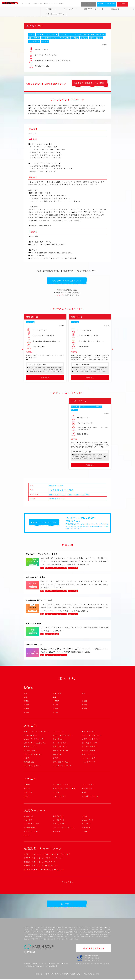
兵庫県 (26, 709)
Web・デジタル (59, 824)
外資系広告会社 (59, 817)
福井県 (55, 713)
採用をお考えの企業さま (110, 9)
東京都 (26, 702)
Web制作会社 (87, 789)
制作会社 (27, 789)
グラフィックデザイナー (91, 740)
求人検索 (123, 3)
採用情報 (34, 965)
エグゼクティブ (59, 821)
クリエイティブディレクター (35, 740)
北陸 (55, 698)
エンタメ (27, 836)
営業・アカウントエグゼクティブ (36, 732)
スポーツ (85, 832)
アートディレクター (60, 743)
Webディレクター (56, 486)
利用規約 (52, 965)
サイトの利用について (64, 965)
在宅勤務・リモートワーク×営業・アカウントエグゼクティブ (47, 855)
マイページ (59, 296)
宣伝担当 (56, 759)
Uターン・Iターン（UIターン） (64, 828)
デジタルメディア (60, 797)
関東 (26, 694)
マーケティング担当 (89, 759)
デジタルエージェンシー (62, 785)
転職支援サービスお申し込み (106, 3)
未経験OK (57, 832)
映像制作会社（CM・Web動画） (65, 789)
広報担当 (27, 759)
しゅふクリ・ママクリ (32, 832)
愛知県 (84, 702)
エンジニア (86, 824)
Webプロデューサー (60, 751)
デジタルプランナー (89, 747)
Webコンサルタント (60, 747)
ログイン (88, 3)
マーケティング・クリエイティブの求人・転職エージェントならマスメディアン (68, 975)
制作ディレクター (88, 732)
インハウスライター (89, 762)
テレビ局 (56, 793)
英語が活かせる (30, 828)
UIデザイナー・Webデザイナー (36, 743)
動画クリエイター (31, 747)
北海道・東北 (60, 499)
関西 (84, 694)
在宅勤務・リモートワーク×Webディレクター (41, 866)
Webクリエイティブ (31, 824)
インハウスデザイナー (32, 766)
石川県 (84, 709)
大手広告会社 (29, 817)
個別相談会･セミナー (54, 9)
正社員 (84, 817)
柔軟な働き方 (87, 828)
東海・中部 (57, 694)
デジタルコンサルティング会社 (61, 490)
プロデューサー (59, 732)
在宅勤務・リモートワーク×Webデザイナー (41, 862)
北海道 (52, 499)
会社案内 (27, 965)
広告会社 (27, 785)
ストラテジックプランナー (63, 736)
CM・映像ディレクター (91, 743)
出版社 (26, 797)
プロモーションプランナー (92, 736)
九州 (26, 698)
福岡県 (55, 709)
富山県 (26, 713)
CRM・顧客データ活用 (61, 762)
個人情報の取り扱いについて (35, 967)
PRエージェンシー (89, 785)
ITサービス (28, 793)
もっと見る (67, 882)
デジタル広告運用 (31, 751)
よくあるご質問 (90, 9)
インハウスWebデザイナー (63, 766)
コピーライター (59, 740)
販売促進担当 (29, 762)
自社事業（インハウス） (91, 797)
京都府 (84, 705)
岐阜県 (26, 705)
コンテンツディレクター (33, 755)
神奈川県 (56, 702)
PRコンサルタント (31, 736)
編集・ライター (88, 755)
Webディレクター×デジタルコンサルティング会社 (69, 495)
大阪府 (55, 705)
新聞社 (84, 793)
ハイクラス (28, 821)
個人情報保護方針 (51, 967)
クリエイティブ (88, 821)
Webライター (58, 755)
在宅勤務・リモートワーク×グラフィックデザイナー (44, 859)
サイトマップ (43, 965)
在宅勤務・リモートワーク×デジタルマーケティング (44, 870)
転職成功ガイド (73, 9)
